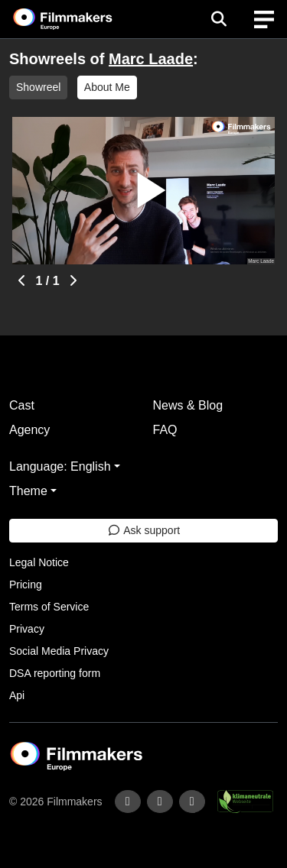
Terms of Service (49, 607)
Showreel (38, 87)
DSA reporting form (55, 673)
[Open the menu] (219, 19)
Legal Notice (39, 562)
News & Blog (188, 405)
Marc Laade (151, 59)
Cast (22, 405)
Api (17, 695)
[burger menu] (264, 19)
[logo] (81, 19)
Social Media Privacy (59, 651)
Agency (29, 430)
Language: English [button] (60, 466)
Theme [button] (28, 491)
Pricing (26, 585)
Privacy (27, 629)
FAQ (165, 430)
